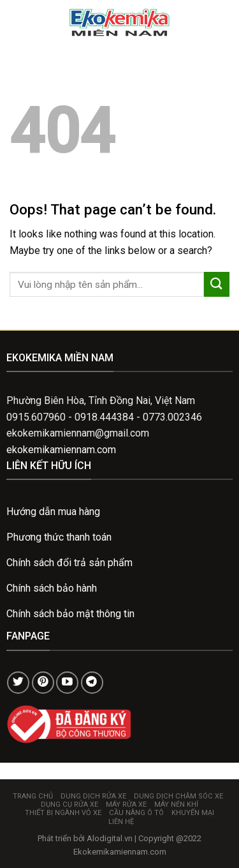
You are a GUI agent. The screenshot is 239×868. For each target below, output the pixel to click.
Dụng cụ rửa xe (69, 804)
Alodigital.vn (110, 838)
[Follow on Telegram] (92, 683)
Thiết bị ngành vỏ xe (63, 813)
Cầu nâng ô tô (136, 813)
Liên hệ (121, 822)
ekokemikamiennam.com (61, 450)
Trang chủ (33, 796)
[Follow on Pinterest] (43, 683)
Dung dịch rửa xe (93, 796)
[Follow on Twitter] (18, 683)
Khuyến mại (193, 813)
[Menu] (17, 22)
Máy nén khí (176, 804)
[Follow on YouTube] (67, 683)
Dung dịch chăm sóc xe (178, 796)
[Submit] (217, 284)
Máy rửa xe (126, 804)
